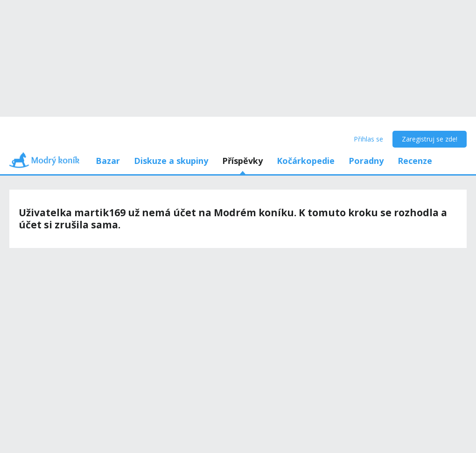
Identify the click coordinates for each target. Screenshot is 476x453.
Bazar (108, 161)
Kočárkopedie (306, 161)
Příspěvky (242, 161)
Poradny (366, 161)
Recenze (415, 161)
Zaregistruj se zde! (430, 139)
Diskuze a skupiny (171, 161)
